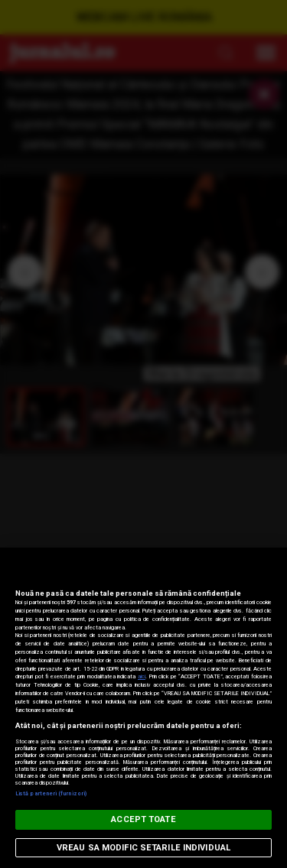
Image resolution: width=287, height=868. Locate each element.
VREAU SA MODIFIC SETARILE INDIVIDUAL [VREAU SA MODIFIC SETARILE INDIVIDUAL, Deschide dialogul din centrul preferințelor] (143, 848)
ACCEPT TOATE (143, 819)
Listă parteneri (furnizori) (51, 793)
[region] (143, 708)
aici (142, 676)
